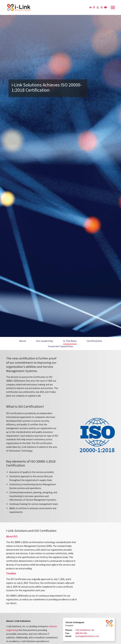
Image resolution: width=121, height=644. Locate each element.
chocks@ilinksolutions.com (87, 636)
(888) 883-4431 (81, 633)
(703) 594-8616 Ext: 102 (85, 630)
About (23, 341)
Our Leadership (45, 341)
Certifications (94, 341)
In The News (70, 341)
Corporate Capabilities (61, 346)
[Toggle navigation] (113, 7)
